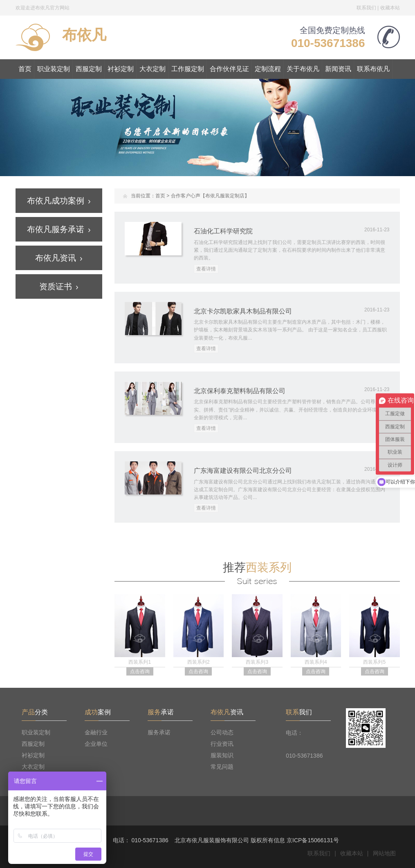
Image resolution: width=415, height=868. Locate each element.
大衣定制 (153, 69)
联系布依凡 (373, 69)
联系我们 (366, 8)
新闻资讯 (338, 69)
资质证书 (59, 286)
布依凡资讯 (59, 258)
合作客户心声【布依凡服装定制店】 (210, 196)
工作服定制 (188, 69)
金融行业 (96, 732)
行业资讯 (222, 744)
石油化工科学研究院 (223, 231)
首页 (25, 69)
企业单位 (96, 744)
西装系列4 (316, 662)
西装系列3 (257, 662)
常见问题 (222, 767)
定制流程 (268, 69)
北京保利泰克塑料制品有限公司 (240, 391)
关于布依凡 (303, 69)
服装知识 (222, 755)
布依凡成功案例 (59, 201)
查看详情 (206, 269)
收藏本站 (390, 8)
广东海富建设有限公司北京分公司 (243, 471)
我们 (299, 712)
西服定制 (89, 69)
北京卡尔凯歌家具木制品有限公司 (243, 311)
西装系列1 (140, 662)
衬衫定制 (121, 69)
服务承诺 (159, 732)
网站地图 (384, 853)
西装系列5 (374, 662)
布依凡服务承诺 (59, 229)
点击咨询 (140, 671)
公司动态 (222, 732)
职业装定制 (54, 69)
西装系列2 (199, 662)
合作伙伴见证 (229, 69)
